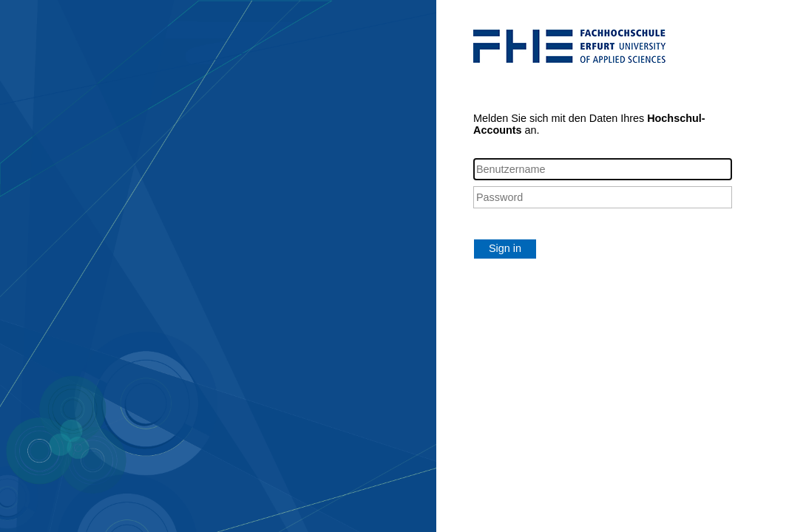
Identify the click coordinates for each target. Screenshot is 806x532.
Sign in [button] (505, 248)
